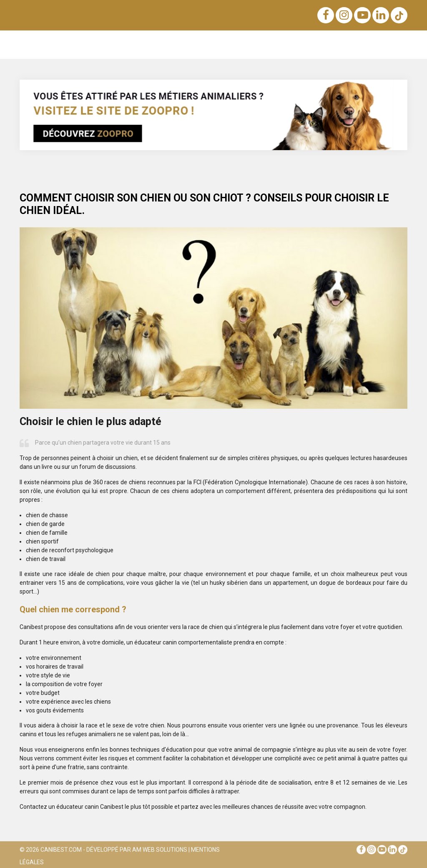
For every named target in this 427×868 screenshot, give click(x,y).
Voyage (256, 41)
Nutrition (152, 41)
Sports (333, 41)
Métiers (361, 41)
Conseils (391, 41)
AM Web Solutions (160, 852)
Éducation (67, 41)
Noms (124, 41)
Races (98, 41)
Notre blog (35, 45)
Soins (283, 41)
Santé (307, 41)
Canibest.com (61, 852)
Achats (227, 41)
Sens (201, 41)
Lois (179, 41)
